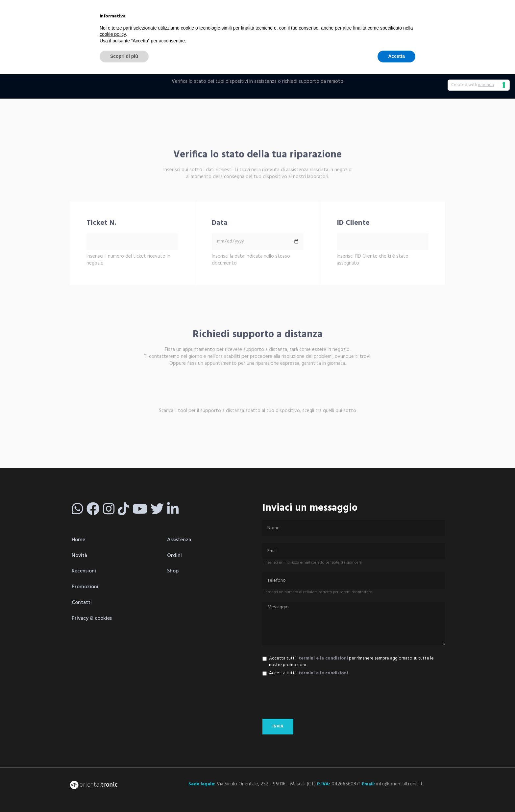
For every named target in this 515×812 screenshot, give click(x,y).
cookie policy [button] (113, 34)
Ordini (174, 556)
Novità (79, 556)
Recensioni (84, 571)
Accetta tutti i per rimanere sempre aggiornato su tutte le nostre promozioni (348, 662)
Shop (173, 571)
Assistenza (179, 540)
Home (78, 540)
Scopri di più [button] (124, 56)
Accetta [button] (396, 56)
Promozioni (85, 587)
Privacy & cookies (92, 618)
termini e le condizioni (323, 658)
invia (278, 726)
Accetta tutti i (305, 673)
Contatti (82, 603)
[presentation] (312, 699)
